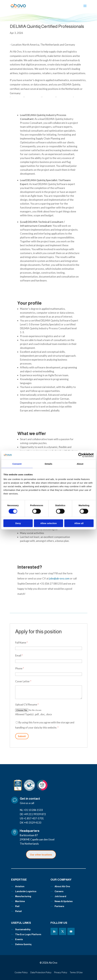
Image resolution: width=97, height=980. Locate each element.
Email (19, 655)
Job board (60, 896)
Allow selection (49, 523)
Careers (59, 891)
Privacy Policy (61, 972)
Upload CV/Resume (27, 705)
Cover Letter (23, 681)
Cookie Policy (21, 972)
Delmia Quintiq (23, 944)
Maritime (20, 901)
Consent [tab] (17, 464)
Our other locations (41, 854)
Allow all (79, 523)
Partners (59, 906)
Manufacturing (23, 896)
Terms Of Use (76, 972)
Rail (17, 906)
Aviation (20, 886)
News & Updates (64, 901)
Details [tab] (49, 464)
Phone (20, 668)
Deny (18, 523)
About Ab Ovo (62, 886)
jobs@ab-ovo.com (60, 578)
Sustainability (23, 929)
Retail (18, 911)
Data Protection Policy (41, 972)
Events (19, 939)
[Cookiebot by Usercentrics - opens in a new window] (80, 455)
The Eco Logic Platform (28, 934)
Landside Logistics (26, 891)
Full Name (21, 643)
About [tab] (80, 464)
